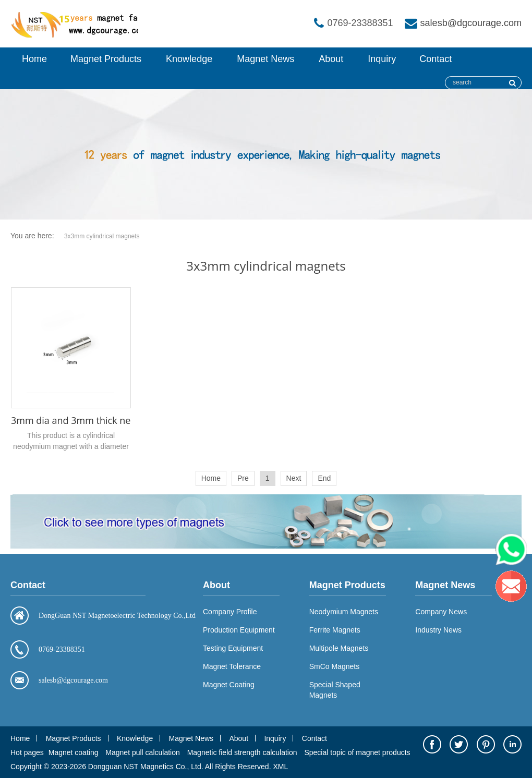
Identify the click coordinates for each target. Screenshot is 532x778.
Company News (441, 612)
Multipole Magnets (339, 648)
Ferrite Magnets (335, 630)
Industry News (438, 630)
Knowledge (189, 59)
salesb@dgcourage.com (471, 23)
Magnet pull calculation (142, 752)
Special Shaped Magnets (335, 690)
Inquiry (382, 59)
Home (34, 59)
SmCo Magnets (334, 666)
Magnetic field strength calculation (242, 752)
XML (280, 767)
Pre (243, 478)
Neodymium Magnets (344, 612)
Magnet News (265, 59)
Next (294, 478)
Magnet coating (74, 752)
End (324, 478)
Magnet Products (106, 59)
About (331, 59)
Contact (436, 59)
